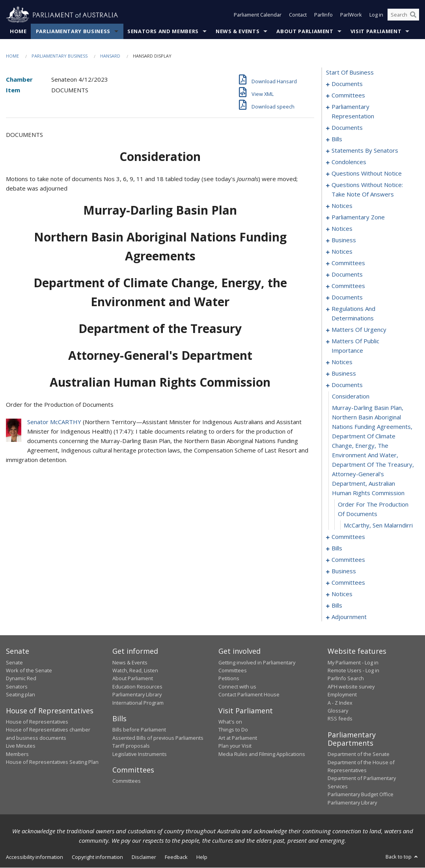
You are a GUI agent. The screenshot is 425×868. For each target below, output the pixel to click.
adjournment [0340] (349, 617)
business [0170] (344, 240)
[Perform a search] (413, 15)
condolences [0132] (349, 162)
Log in (376, 15)
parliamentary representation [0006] (353, 112)
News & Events (238, 31)
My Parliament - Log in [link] (353, 662)
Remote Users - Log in (353, 670)
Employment (342, 695)
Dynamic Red (21, 679)
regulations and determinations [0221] (353, 314)
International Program (138, 703)
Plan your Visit (235, 746)
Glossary (338, 711)
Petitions (229, 679)
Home (18, 31)
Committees (127, 781)
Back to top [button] (402, 857)
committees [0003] (348, 95)
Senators (17, 687)
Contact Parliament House (249, 695)
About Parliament (305, 31)
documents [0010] (347, 128)
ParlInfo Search (346, 679)
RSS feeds (340, 719)
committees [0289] (348, 583)
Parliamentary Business (73, 31)
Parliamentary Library (137, 695)
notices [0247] (342, 362)
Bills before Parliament (139, 730)
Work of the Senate (29, 670)
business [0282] (344, 571)
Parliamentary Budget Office (361, 795)
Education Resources (137, 687)
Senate (14, 662)
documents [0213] (347, 297)
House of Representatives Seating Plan (52, 762)
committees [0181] (348, 263)
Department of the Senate (359, 754)
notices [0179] (342, 252)
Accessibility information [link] (34, 857)
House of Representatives (37, 722)
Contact (298, 15)
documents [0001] (347, 84)
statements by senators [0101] (365, 151)
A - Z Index (340, 703)
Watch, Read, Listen (135, 670)
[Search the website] (403, 15)
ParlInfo (323, 15)
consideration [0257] (351, 397)
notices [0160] (342, 206)
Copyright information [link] (97, 857)
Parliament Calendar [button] (258, 15)
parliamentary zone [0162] (358, 217)
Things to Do (233, 730)
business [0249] (344, 374)
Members (17, 754)
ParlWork (351, 15)
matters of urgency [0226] (359, 330)
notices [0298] (342, 594)
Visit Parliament (376, 31)
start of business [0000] (350, 73)
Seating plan (21, 695)
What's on (230, 722)
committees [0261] (348, 537)
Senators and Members (163, 31)
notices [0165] (342, 229)
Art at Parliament (238, 738)
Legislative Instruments (140, 754)
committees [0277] (348, 560)
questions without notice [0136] (367, 174)
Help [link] (202, 857)
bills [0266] (337, 548)
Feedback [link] (176, 857)
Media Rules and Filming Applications (262, 754)
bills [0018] (337, 139)
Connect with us (237, 687)
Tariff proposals (131, 746)
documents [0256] (347, 385)
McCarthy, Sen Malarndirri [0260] (378, 526)
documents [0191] (347, 275)
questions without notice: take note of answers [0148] (367, 190)
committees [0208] (348, 286)
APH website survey (351, 687)
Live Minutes (21, 746)
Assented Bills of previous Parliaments (158, 738)
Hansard (110, 56)
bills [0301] (337, 606)
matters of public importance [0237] (355, 346)
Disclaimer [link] (144, 857)
